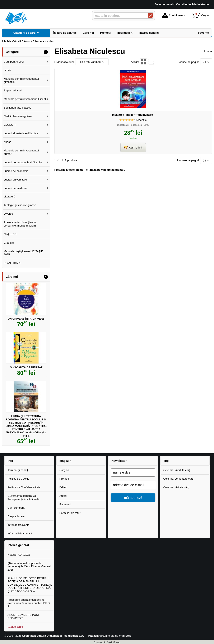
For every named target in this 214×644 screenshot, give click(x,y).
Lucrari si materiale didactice (21, 133)
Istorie (7, 70)
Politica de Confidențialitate (24, 487)
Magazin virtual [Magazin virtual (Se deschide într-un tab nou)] (98, 636)
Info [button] (10, 461)
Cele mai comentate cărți (178, 479)
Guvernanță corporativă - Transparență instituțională (24, 497)
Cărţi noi (65, 470)
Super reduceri (13, 90)
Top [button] (166, 461)
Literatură (10, 197)
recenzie (140, 120)
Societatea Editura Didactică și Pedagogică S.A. (53, 636)
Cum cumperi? (16, 508)
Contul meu (172, 15)
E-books (9, 243)
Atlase (8, 142)
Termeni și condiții (18, 470)
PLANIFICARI (12, 263)
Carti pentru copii (14, 62)
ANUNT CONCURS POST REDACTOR (24, 616)
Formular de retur (70, 513)
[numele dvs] (133, 472)
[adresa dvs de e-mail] (133, 485)
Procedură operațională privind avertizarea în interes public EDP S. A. (29, 603)
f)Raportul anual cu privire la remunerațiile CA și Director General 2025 (29, 566)
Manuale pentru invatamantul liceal (25, 99)
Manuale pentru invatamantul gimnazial (21, 80)
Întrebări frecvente (18, 525)
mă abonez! (133, 498)
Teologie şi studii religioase (20, 205)
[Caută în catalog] (150, 15)
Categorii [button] (12, 52)
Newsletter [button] (119, 461)
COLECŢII (10, 125)
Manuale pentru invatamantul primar (21, 152)
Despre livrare (16, 516)
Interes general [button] (18, 545)
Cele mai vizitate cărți (176, 487)
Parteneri (65, 504)
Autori (63, 496)
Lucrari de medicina (16, 188)
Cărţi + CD (10, 234)
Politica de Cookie (18, 479)
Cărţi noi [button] (12, 277)
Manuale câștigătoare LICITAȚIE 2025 (23, 253)
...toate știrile (15, 627)
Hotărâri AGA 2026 (19, 555)
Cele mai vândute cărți (177, 470)
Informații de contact (20, 533)
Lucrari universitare (15, 180)
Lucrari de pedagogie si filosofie (23, 162)
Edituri (63, 487)
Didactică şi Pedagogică (130, 125)
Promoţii (65, 479)
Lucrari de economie (16, 171)
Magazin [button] (65, 461)
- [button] (46, 52)
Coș (199, 15)
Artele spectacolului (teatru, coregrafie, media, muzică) (20, 224)
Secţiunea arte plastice (18, 108)
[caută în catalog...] (119, 16)
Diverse (8, 214)
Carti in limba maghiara (18, 116)
